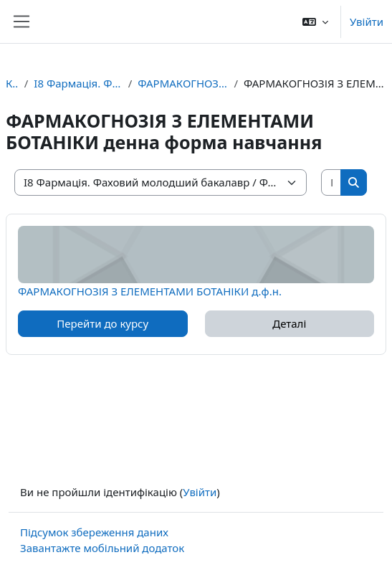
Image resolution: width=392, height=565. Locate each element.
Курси (12, 83)
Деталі (289, 323)
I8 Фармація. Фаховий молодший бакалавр (78, 83)
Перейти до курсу (102, 323)
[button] (315, 22)
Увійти (367, 22)
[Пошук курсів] (331, 182)
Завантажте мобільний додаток (102, 548)
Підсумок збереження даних (94, 532)
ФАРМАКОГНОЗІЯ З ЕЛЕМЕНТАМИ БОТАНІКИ (183, 83)
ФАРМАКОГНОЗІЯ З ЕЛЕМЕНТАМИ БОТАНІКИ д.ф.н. (150, 291)
